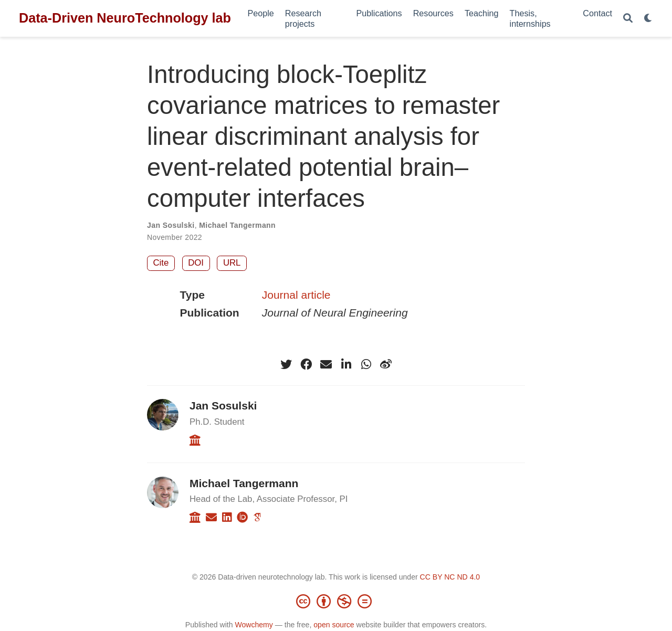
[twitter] (286, 364)
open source (334, 625)
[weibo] (386, 364)
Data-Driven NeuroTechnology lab (125, 18)
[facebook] (306, 364)
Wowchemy (254, 625)
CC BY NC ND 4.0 (450, 577)
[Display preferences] (648, 19)
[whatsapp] (366, 364)
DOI (196, 263)
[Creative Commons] (336, 601)
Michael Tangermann (237, 225)
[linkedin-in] (346, 364)
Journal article (296, 295)
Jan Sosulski (171, 225)
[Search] (628, 19)
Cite (161, 263)
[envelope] (326, 364)
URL (232, 263)
